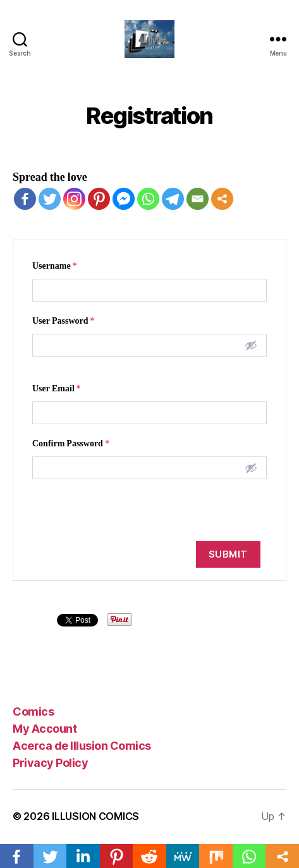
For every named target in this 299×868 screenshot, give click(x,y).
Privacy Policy (50, 763)
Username (55, 266)
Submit (228, 554)
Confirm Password (71, 443)
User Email (57, 388)
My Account (45, 729)
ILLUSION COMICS (95, 816)
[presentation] (122, 510)
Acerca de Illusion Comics (82, 746)
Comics (33, 712)
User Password (64, 321)
